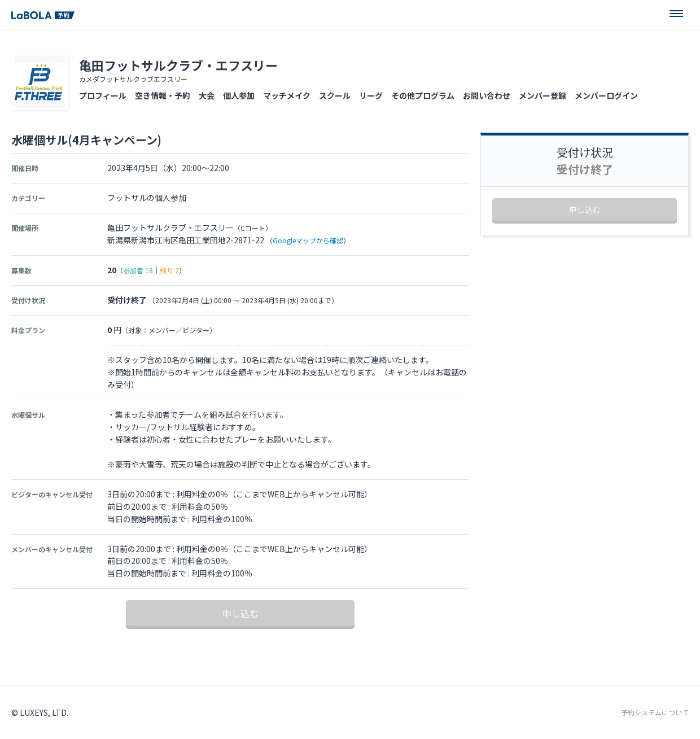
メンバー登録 (542, 95)
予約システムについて (655, 712)
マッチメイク (287, 95)
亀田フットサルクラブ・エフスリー (178, 65)
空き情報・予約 (163, 95)
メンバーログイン (606, 95)
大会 (207, 95)
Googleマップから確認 (308, 240)
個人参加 (239, 95)
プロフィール (103, 95)
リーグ (371, 95)
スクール (335, 95)
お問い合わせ (487, 95)
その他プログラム (423, 95)
